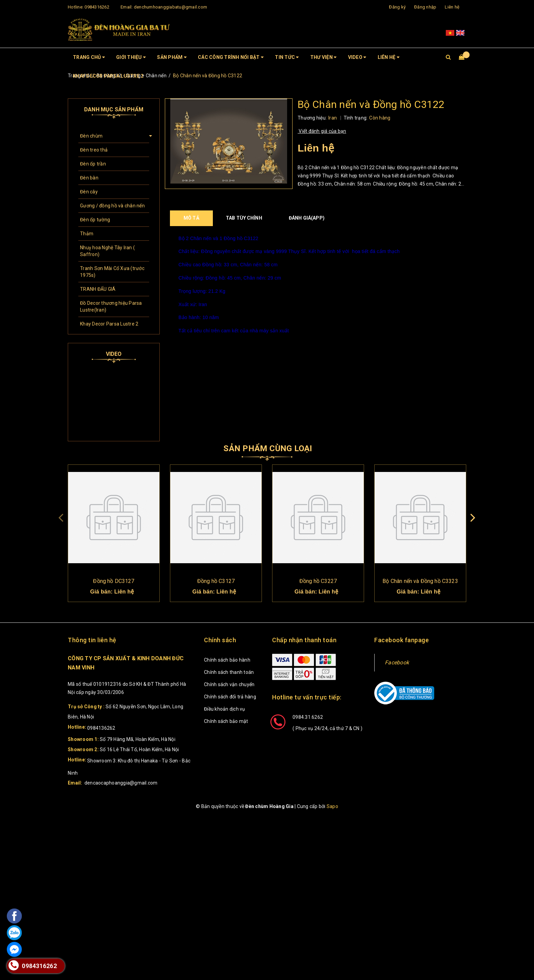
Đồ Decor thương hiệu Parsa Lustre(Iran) (111, 306)
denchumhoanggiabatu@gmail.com (170, 7)
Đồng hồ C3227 (318, 581)
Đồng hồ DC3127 (114, 581)
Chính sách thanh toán (229, 672)
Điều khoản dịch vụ (225, 709)
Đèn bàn (89, 178)
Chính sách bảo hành (227, 660)
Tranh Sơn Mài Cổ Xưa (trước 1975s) (112, 272)
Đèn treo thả (94, 150)
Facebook (397, 662)
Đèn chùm (91, 136)
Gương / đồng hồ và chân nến (112, 206)
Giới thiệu (131, 57)
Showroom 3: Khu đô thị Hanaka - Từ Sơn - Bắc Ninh (129, 767)
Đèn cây (89, 192)
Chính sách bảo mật (226, 721)
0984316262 (97, 7)
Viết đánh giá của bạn (322, 131)
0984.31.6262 (308, 717)
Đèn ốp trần (93, 164)
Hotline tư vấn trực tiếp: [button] (307, 697)
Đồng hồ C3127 (216, 581)
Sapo (332, 806)
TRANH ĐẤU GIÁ (98, 289)
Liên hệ (452, 7)
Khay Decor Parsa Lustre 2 (108, 76)
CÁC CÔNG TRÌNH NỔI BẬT (231, 57)
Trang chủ (89, 57)
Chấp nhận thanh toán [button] (304, 640)
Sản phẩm (172, 57)
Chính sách (220, 640)
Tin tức (287, 57)
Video (357, 57)
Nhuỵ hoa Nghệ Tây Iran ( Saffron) (107, 251)
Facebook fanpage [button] (402, 640)
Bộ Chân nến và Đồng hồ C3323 (420, 581)
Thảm (87, 234)
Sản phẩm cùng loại (268, 448)
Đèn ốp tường (95, 220)
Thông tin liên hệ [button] (92, 640)
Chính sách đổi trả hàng (230, 697)
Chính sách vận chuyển (229, 684)
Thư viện (324, 57)
